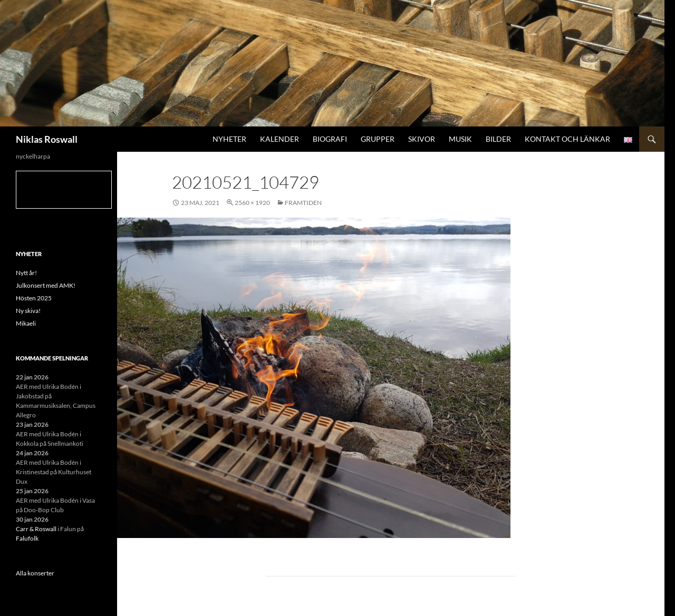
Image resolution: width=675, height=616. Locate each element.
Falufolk (27, 538)
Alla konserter (35, 573)
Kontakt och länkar (567, 139)
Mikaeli (26, 323)
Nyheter (229, 139)
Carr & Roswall (36, 529)
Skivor (422, 139)
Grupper (378, 139)
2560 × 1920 (252, 203)
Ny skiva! (28, 311)
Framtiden (303, 203)
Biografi (330, 139)
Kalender (279, 139)
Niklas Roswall (47, 139)
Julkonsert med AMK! (46, 285)
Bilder (498, 139)
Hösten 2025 (34, 298)
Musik (460, 139)
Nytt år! (26, 273)
